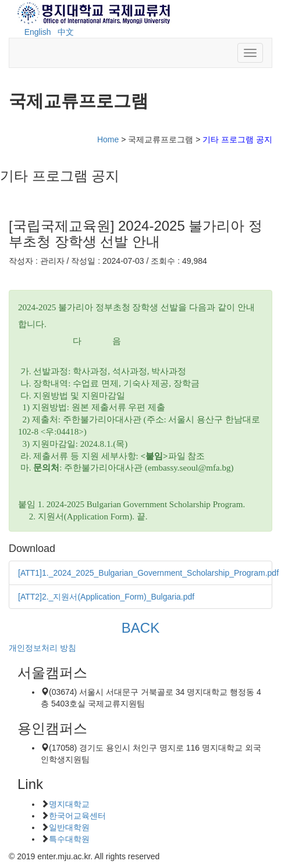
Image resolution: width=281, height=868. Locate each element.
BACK (140, 628)
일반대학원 (69, 827)
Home (108, 139)
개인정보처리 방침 (42, 648)
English (38, 32)
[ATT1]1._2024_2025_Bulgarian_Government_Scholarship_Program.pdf (148, 573)
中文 (66, 32)
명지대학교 (69, 804)
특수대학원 (69, 839)
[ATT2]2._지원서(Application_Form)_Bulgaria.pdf (106, 597)
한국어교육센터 (77, 816)
